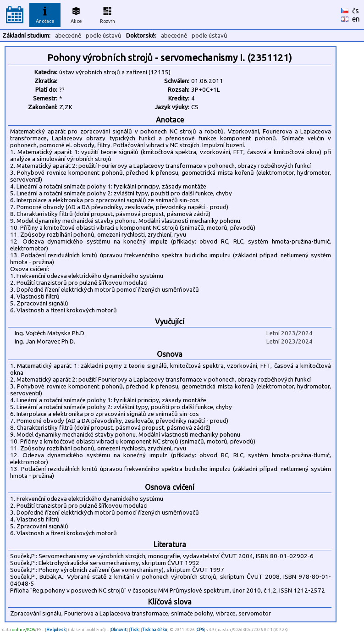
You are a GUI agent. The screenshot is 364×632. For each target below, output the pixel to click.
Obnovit (119, 629)
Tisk (134, 629)
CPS (200, 629)
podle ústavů (104, 36)
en (356, 19)
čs (356, 11)
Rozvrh (108, 14)
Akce (76, 14)
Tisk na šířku (155, 629)
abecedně (68, 36)
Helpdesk (56, 629)
